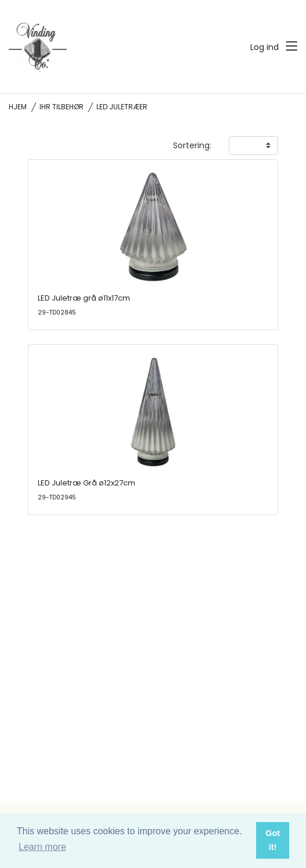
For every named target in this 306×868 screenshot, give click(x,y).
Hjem (18, 107)
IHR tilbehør (62, 107)
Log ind (264, 47)
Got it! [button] (273, 840)
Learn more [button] (42, 847)
